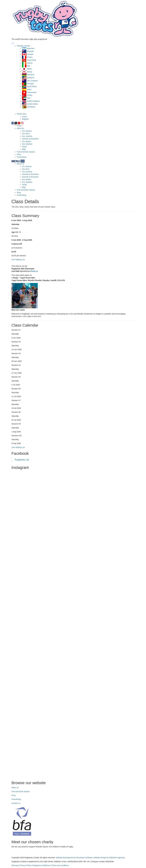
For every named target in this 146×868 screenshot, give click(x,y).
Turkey (29, 95)
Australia (30, 51)
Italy (28, 66)
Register (25, 119)
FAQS (24, 147)
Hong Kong (31, 60)
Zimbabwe (31, 107)
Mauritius (31, 75)
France (30, 57)
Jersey (29, 72)
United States (32, 104)
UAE (28, 98)
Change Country (23, 46)
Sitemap (15, 865)
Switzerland (31, 92)
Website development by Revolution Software (74, 858)
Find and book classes (26, 152)
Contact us (16, 803)
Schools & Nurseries (30, 139)
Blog (24, 149)
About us (20, 128)
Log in (24, 116)
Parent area (22, 114)
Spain (29, 89)
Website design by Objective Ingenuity (109, 858)
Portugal (30, 84)
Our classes (27, 131)
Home (19, 126)
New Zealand (32, 81)
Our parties (27, 141)
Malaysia (31, 78)
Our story (26, 134)
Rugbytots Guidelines (41, 865)
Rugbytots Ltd (22, 460)
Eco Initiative (27, 144)
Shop (19, 154)
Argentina (31, 48)
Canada (30, 54)
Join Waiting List (18, 447)
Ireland (30, 63)
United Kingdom (33, 101)
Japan (29, 69)
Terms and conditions (60, 865)
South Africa (32, 86)
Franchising (21, 157)
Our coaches (27, 136)
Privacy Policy (25, 865)
